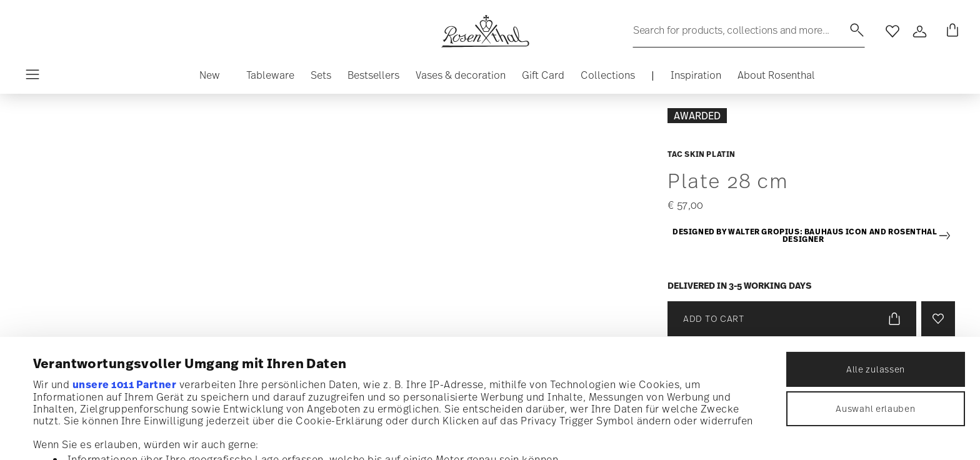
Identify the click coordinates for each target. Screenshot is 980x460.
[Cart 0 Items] (950, 31)
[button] (265, 78)
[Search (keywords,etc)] (749, 30)
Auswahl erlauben (875, 307)
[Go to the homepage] (485, 31)
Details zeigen (556, 434)
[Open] (920, 31)
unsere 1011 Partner (125, 282)
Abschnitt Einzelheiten (637, 384)
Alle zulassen (876, 267)
